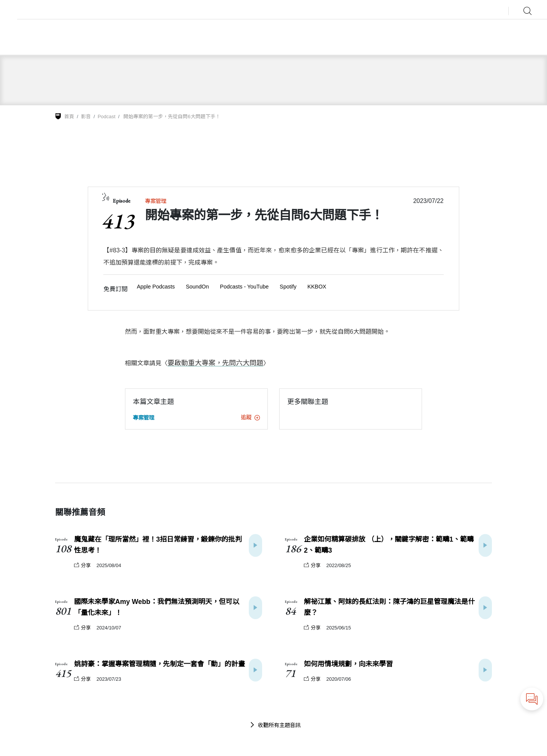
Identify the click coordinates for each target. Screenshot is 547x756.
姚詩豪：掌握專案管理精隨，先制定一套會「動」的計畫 (160, 664)
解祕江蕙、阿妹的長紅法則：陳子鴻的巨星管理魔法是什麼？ (389, 607)
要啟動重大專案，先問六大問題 (210, 363)
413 (118, 221)
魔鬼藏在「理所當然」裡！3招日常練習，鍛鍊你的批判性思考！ (158, 544)
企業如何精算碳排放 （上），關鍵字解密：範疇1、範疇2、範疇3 (389, 544)
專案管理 (156, 201)
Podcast (107, 116)
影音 (86, 116)
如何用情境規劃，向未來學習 (348, 664)
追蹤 (250, 417)
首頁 (69, 116)
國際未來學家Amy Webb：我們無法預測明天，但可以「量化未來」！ (157, 607)
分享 (82, 565)
